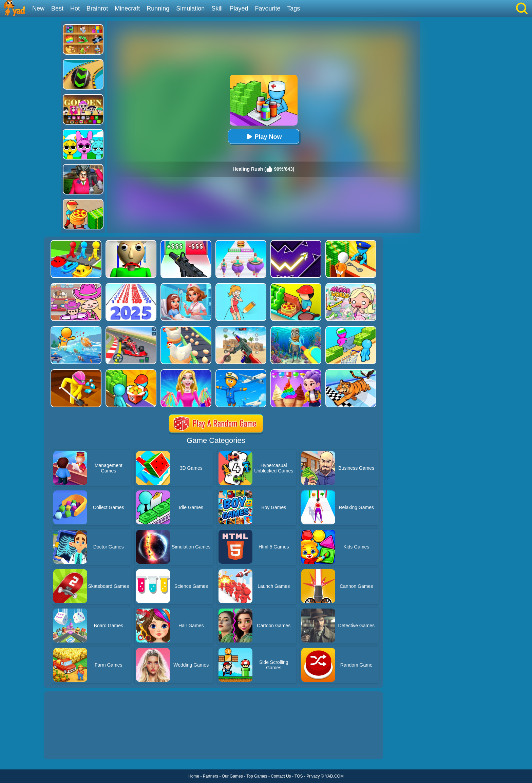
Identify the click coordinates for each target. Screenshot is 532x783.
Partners (211, 776)
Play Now (263, 137)
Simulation (190, 8)
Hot (75, 8)
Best (57, 8)
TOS (299, 776)
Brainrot (97, 8)
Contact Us (281, 776)
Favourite (268, 8)
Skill (217, 8)
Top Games (257, 776)
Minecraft (127, 8)
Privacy (313, 776)
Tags (293, 8)
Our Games (232, 776)
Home (194, 776)
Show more (67, 746)
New (38, 8)
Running (158, 8)
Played (239, 8)
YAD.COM (334, 776)
